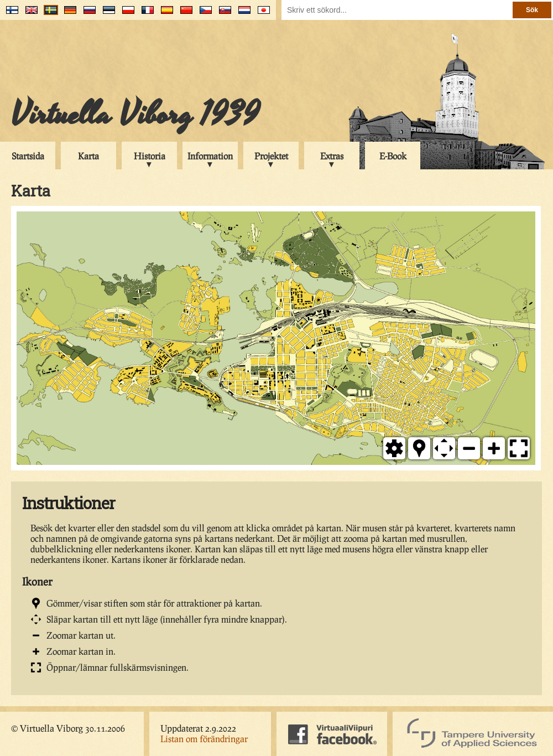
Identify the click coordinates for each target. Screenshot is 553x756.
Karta (88, 156)
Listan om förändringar (204, 739)
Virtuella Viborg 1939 (135, 115)
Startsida (28, 156)
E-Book (393, 156)
